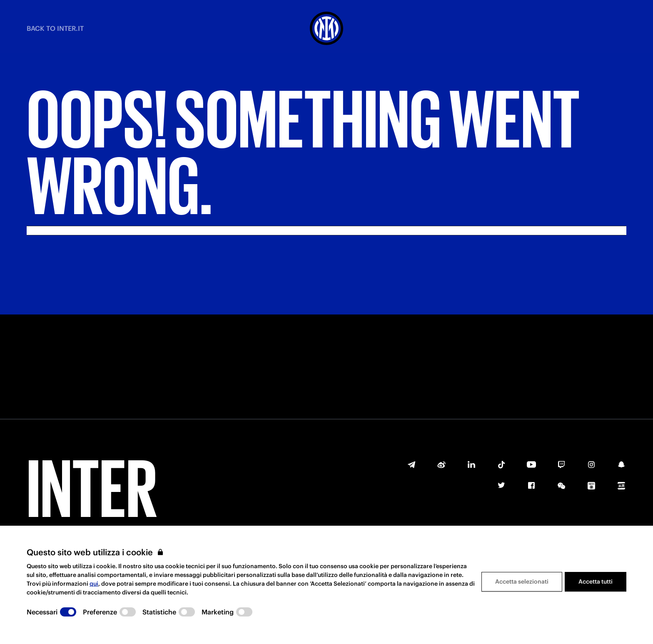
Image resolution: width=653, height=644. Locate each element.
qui (94, 584)
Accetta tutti (596, 582)
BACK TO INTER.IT (55, 28)
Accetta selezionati (522, 582)
